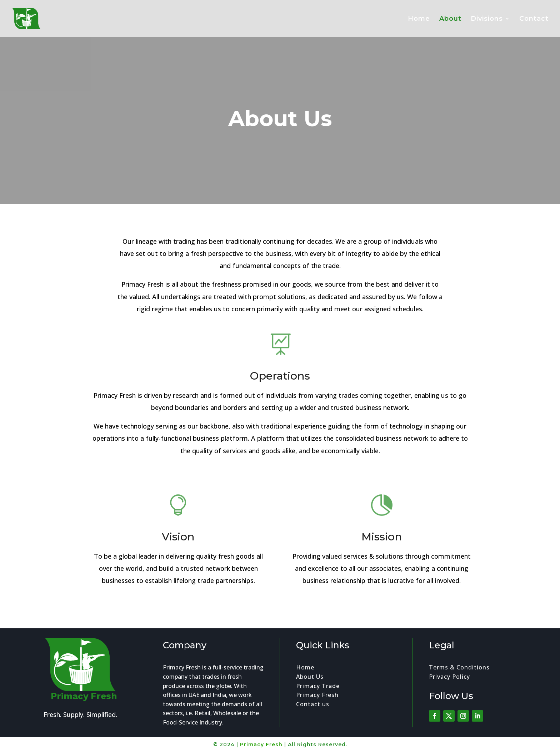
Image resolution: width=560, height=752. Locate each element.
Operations (280, 384)
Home (419, 19)
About (450, 19)
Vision (178, 541)
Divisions (487, 19)
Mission (382, 543)
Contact (534, 19)
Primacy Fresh (261, 744)
